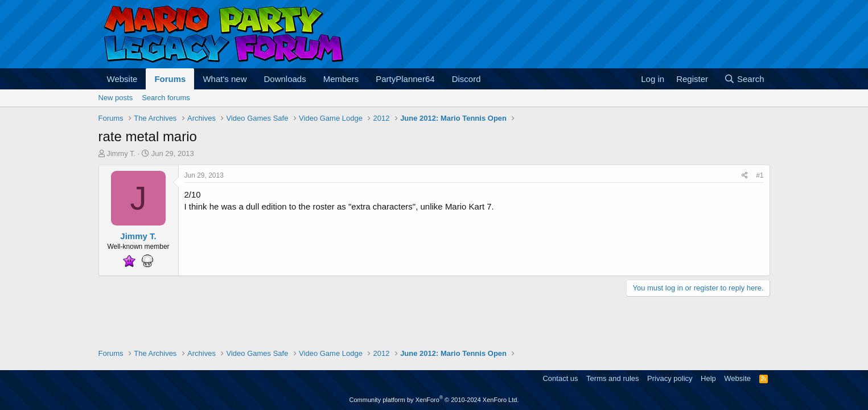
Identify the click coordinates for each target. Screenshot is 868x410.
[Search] (744, 79)
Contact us (560, 378)
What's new (225, 79)
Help (708, 378)
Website (122, 79)
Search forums (166, 98)
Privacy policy (670, 378)
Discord (466, 79)
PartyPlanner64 (405, 79)
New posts (116, 98)
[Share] (745, 176)
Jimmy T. (121, 153)
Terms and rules (612, 378)
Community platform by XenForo (434, 400)
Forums (170, 79)
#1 (760, 175)
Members (341, 79)
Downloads (285, 79)
